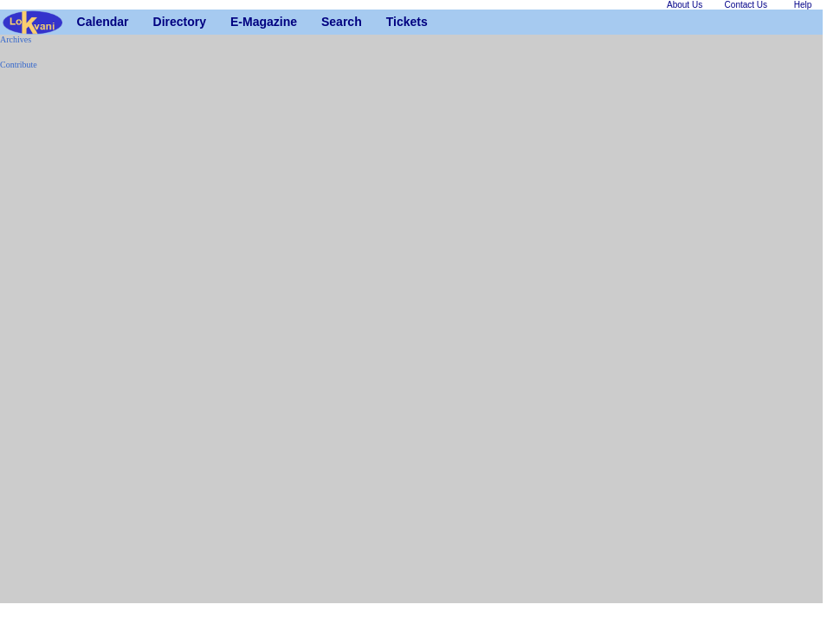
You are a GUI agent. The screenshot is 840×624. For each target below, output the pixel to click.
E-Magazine (237, 22)
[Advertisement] (52, 343)
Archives (16, 39)
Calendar (84, 22)
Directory (160, 22)
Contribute (19, 65)
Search (328, 22)
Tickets (393, 22)
